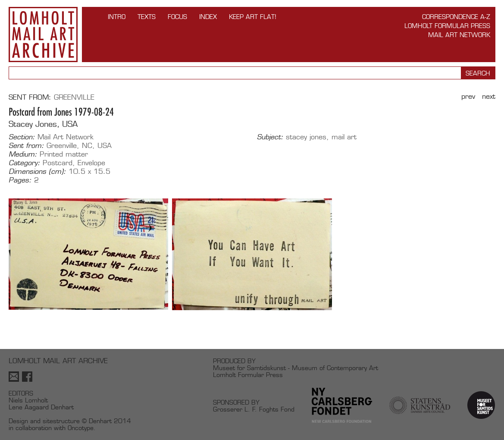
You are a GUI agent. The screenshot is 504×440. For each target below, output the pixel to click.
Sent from (29, 97)
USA (105, 146)
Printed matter (64, 154)
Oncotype (81, 428)
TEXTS (147, 17)
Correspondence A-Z (456, 17)
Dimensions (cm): (37, 172)
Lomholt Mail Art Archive (43, 35)
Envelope (91, 163)
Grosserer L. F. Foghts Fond (254, 409)
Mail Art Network (459, 35)
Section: (22, 137)
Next (489, 96)
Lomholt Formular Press (447, 26)
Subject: (270, 137)
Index (208, 17)
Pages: (20, 180)
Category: (24, 163)
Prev (468, 96)
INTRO (117, 17)
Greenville (74, 97)
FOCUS (177, 17)
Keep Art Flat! (253, 17)
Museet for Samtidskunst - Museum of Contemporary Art (296, 368)
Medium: (23, 154)
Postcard (58, 163)
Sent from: (26, 146)
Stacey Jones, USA (43, 124)
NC (87, 146)
